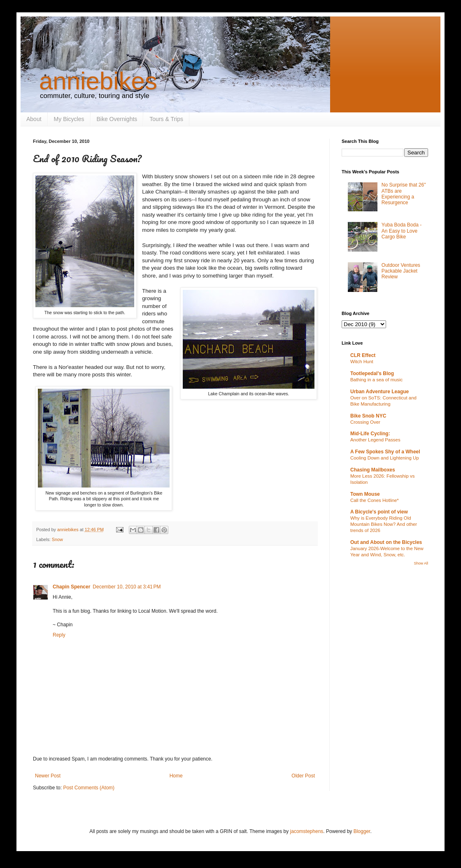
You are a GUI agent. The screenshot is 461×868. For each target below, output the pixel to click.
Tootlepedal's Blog (372, 373)
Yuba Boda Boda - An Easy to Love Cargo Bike (402, 231)
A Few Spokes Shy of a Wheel (385, 452)
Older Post (303, 776)
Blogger (362, 831)
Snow (57, 539)
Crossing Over (365, 422)
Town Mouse (365, 494)
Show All (421, 563)
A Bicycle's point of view (379, 512)
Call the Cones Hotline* (375, 500)
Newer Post (48, 776)
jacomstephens (307, 831)
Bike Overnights (117, 119)
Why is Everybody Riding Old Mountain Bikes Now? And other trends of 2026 (384, 524)
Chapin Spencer (71, 587)
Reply (59, 635)
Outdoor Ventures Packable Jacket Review (401, 271)
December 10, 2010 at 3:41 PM (127, 587)
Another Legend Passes (375, 440)
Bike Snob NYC (368, 416)
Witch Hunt (362, 362)
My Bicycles (69, 119)
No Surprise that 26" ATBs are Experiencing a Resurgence (404, 194)
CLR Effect (363, 355)
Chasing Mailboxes (373, 470)
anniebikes (98, 81)
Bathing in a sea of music (376, 380)
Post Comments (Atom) (89, 788)
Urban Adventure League (380, 392)
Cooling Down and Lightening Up (385, 458)
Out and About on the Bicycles (386, 542)
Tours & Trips (166, 119)
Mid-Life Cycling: (370, 434)
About (34, 119)
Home (176, 776)
